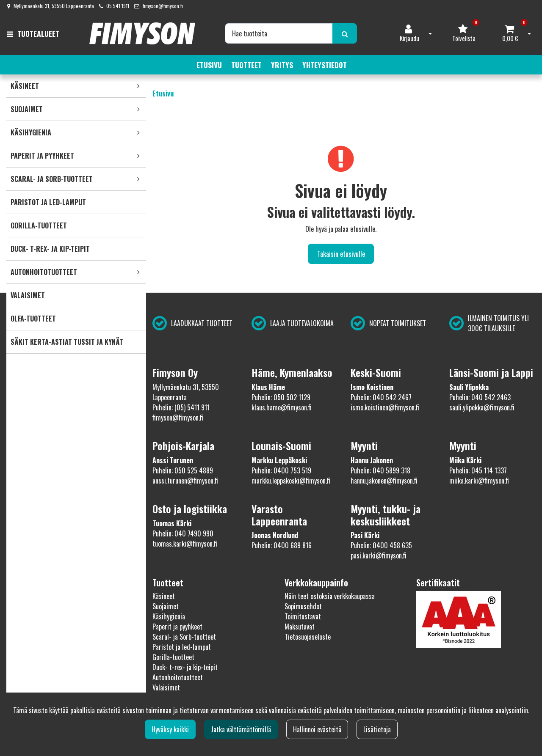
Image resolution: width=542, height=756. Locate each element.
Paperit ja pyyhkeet (177, 627)
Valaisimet (166, 687)
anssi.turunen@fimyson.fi (185, 481)
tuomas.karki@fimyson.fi (185, 544)
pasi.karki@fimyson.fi (379, 555)
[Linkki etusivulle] (142, 33)
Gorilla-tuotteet (173, 657)
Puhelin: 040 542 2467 (381, 397)
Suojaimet (166, 606)
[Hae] (279, 33)
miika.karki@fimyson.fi (479, 481)
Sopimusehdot (303, 606)
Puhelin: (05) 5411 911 (181, 407)
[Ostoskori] (510, 33)
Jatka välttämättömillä (241, 729)
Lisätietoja (377, 729)
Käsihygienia (169, 616)
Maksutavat (300, 627)
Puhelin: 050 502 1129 (281, 397)
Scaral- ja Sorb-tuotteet (184, 637)
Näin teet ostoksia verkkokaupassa (330, 596)
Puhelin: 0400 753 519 (281, 470)
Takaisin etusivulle (341, 254)
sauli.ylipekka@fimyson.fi (482, 407)
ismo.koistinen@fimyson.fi (385, 407)
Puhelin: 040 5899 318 (380, 470)
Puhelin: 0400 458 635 (381, 545)
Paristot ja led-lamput (182, 647)
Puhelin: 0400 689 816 (282, 545)
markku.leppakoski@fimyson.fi (291, 481)
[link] (138, 86)
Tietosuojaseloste (308, 637)
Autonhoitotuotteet (178, 677)
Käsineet (164, 596)
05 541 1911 (118, 6)
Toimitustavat (303, 616)
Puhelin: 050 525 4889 (183, 470)
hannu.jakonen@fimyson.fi (384, 481)
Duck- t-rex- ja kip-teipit (185, 667)
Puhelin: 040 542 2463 (480, 397)
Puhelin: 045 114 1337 (478, 470)
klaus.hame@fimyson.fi (282, 407)
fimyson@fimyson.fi (163, 6)
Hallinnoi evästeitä (317, 729)
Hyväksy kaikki (170, 729)
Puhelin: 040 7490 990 (183, 533)
